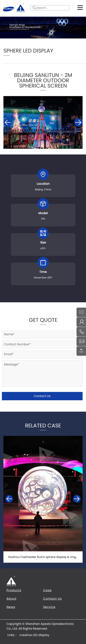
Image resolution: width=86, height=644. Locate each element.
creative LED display (34, 635)
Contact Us (42, 396)
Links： (12, 635)
